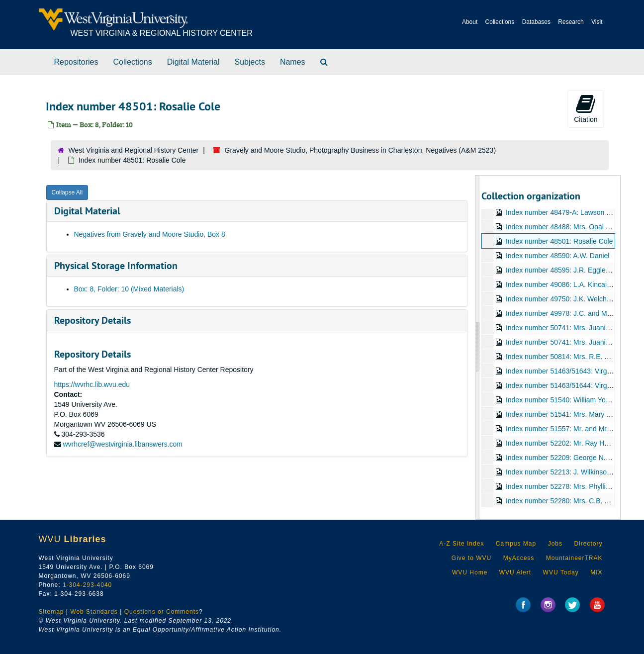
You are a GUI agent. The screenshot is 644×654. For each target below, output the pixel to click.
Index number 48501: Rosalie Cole (559, 241)
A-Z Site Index (461, 544)
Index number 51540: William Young (561, 400)
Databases (536, 22)
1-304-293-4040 (87, 585)
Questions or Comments (162, 612)
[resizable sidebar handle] (477, 347)
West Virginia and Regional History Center (134, 150)
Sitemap (51, 612)
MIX (596, 572)
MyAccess (519, 558)
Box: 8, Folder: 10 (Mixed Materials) (129, 289)
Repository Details (92, 320)
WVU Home (470, 572)
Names (293, 62)
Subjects (250, 62)
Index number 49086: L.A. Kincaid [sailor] (569, 284)
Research (571, 22)
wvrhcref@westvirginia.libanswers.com (123, 444)
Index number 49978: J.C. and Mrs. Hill (566, 313)
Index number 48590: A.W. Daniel (558, 256)
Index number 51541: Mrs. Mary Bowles (567, 414)
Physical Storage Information (116, 266)
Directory (588, 544)
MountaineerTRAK (574, 558)
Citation (586, 108)
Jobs (555, 544)
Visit (597, 22)
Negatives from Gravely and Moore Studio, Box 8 (150, 234)
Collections (500, 22)
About (470, 22)
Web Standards (94, 612)
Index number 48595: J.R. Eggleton (560, 270)
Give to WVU (471, 558)
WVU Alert (515, 572)
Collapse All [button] (67, 192)
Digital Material (193, 62)
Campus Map (516, 544)
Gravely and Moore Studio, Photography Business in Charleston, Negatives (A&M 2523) (361, 150)
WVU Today (561, 572)
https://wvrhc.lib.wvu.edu (92, 384)
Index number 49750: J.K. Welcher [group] (571, 299)
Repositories (76, 62)
